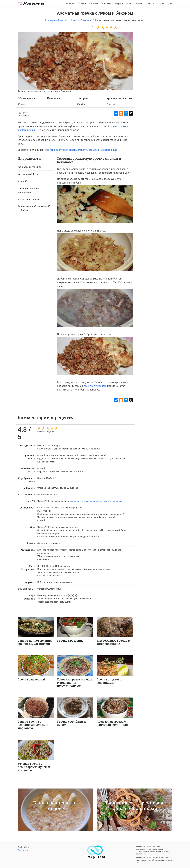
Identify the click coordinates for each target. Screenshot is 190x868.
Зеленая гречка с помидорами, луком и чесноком (34, 767)
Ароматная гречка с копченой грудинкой (112, 723)
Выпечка (70, 3)
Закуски (119, 3)
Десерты (93, 3)
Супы (170, 3)
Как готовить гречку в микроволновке (113, 642)
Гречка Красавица (70, 641)
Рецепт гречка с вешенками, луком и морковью (33, 725)
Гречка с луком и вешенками (109, 681)
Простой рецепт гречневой (60, 150)
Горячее (82, 3)
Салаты (150, 3)
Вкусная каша (109, 150)
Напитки (139, 3)
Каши (129, 3)
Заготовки (106, 3)
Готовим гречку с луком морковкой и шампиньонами (75, 683)
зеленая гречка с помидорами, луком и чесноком (96, 501)
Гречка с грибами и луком (71, 723)
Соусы (161, 3)
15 (92, 27)
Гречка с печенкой (31, 679)
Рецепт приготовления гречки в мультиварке (35, 642)
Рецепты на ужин (89, 150)
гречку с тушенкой (95, 386)
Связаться (23, 850)
